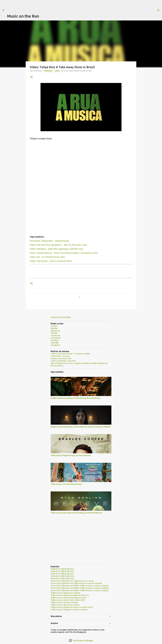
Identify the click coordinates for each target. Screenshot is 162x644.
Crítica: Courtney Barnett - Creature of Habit (70, 354)
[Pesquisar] (103, 10)
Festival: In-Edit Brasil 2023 (62, 574)
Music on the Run (23, 16)
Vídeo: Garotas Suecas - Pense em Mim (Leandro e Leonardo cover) (64, 253)
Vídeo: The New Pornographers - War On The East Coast (58, 245)
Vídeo (57, 71)
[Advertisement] (53, 6)
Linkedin (55, 343)
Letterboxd (55, 338)
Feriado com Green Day (61, 358)
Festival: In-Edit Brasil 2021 (62, 569)
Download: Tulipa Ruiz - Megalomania (49, 241)
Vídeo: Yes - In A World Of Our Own (47, 257)
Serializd (54, 340)
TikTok (54, 333)
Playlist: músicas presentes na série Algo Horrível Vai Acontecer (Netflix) (81, 427)
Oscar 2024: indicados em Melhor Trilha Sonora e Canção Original (80, 588)
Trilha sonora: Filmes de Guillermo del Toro (70, 595)
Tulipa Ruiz (48, 71)
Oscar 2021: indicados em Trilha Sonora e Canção (72, 581)
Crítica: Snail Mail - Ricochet (63, 361)
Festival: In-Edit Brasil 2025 (62, 578)
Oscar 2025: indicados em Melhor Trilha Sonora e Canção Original (80, 590)
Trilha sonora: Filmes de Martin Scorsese (69, 598)
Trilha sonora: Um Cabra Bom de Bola (66, 484)
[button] (31, 77)
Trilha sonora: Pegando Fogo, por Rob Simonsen (71, 455)
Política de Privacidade (61, 317)
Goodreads (55, 336)
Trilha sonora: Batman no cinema (65, 593)
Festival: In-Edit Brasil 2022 (62, 571)
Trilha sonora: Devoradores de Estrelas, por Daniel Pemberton (76, 513)
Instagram (55, 331)
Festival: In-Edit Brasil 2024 (62, 576)
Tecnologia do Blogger (81, 640)
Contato (54, 326)
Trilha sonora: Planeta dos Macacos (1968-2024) (72, 607)
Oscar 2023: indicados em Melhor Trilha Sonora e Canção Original (79, 586)
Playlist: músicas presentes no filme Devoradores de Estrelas (75, 398)
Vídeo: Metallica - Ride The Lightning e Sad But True (56, 249)
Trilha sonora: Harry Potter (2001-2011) (68, 600)
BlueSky (54, 328)
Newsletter (55, 345)
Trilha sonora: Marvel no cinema (65, 605)
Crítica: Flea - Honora (60, 356)
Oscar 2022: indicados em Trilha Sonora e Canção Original (76, 583)
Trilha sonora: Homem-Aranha (64, 602)
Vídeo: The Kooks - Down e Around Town (51, 261)
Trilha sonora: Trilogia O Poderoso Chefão (69, 610)
